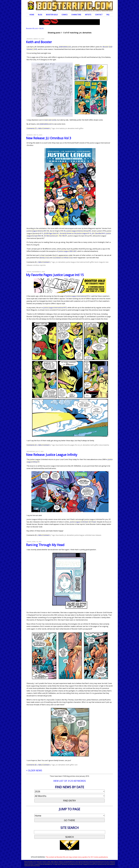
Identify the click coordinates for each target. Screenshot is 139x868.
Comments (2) (32, 445)
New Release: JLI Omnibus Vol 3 (49, 138)
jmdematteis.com (65, 47)
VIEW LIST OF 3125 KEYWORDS (70, 781)
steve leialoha (104, 445)
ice (79, 445)
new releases (97, 535)
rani (76, 765)
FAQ (108, 15)
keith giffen (79, 128)
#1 (51, 233)
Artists (88, 15)
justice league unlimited (83, 535)
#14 (78, 296)
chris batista (60, 128)
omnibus (36, 265)
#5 (79, 231)
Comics (65, 15)
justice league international (76, 262)
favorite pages (69, 445)
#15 (55, 308)
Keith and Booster (39, 42)
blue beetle (60, 445)
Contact (99, 15)
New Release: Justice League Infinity (52, 455)
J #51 (37, 231)
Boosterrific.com (32, 28)
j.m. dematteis (70, 128)
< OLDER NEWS (34, 770)
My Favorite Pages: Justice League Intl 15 (55, 275)
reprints (43, 265)
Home (32, 15)
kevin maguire (100, 262)
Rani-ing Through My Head (45, 545)
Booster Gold (52, 15)
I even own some (50, 120)
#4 (98, 233)
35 (65, 231)
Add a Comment (44, 128)
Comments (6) (32, 765)
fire (76, 445)
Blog (40, 15)
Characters (76, 15)
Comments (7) (32, 128)
